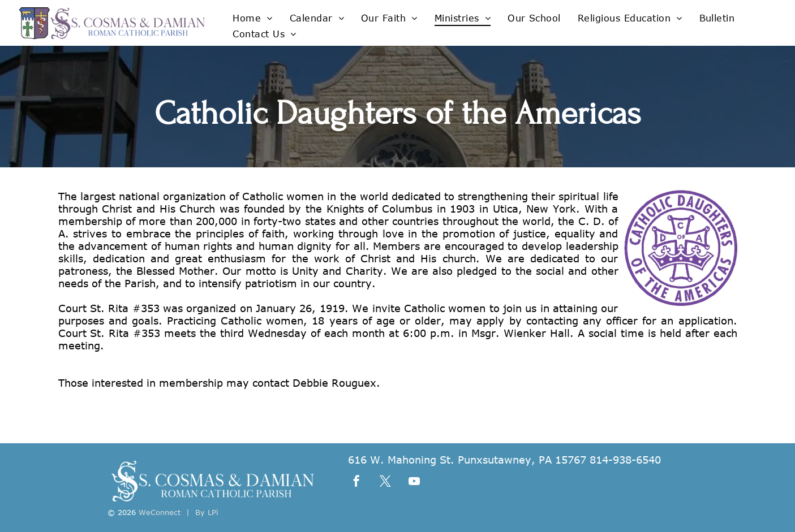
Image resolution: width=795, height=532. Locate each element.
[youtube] (414, 483)
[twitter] (385, 483)
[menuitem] (252, 18)
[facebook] (356, 483)
